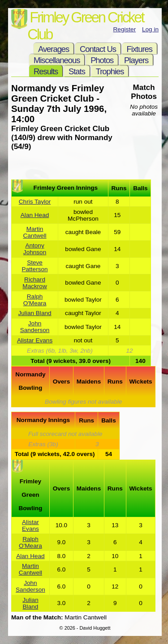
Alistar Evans (35, 340)
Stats (77, 71)
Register (125, 29)
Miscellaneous (57, 60)
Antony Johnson (35, 249)
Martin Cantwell (34, 232)
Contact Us (98, 49)
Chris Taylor (35, 202)
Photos (102, 60)
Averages (54, 49)
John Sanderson (35, 327)
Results (46, 71)
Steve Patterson (34, 266)
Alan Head (35, 215)
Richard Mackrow (34, 283)
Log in (150, 29)
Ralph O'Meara (35, 300)
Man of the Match (36, 617)
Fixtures (140, 49)
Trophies (110, 71)
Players (136, 60)
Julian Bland (35, 313)
